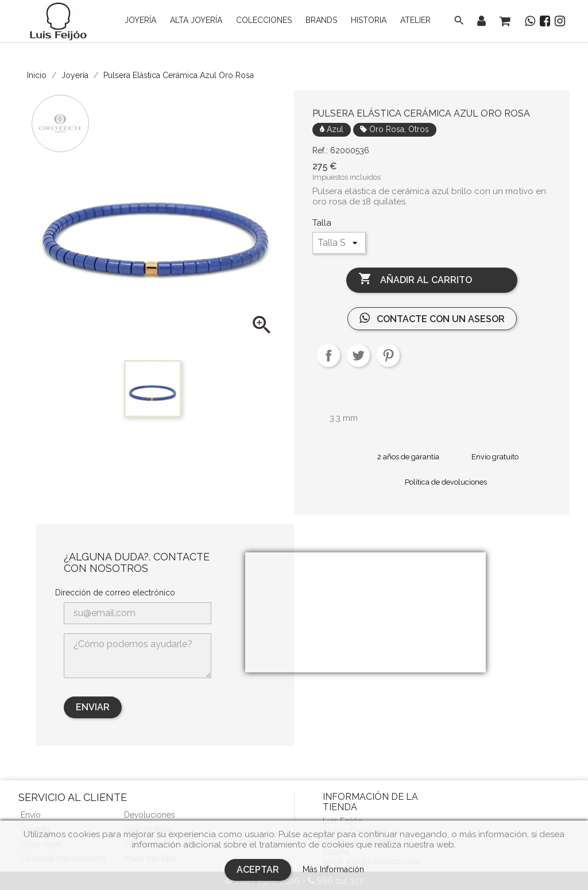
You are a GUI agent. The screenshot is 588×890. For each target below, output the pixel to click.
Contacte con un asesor (432, 318)
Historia (369, 20)
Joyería (140, 20)
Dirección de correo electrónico (115, 593)
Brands (321, 20)
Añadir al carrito (415, 280)
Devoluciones (150, 815)
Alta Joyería (196, 20)
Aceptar (258, 870)
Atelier (415, 20)
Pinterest (388, 355)
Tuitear (358, 355)
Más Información (333, 869)
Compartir (328, 355)
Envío (31, 815)
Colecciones (264, 20)
